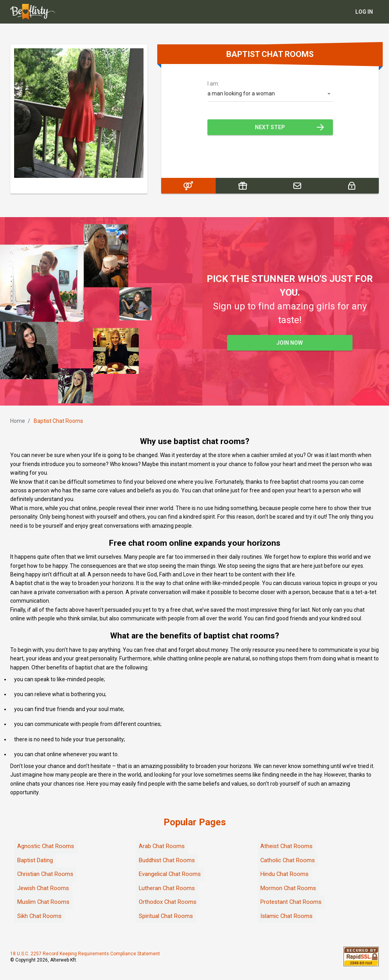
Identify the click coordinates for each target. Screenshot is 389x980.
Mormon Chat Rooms (288, 888)
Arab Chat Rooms (162, 846)
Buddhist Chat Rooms (167, 860)
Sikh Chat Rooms (40, 916)
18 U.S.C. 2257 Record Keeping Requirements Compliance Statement (85, 954)
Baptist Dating (35, 860)
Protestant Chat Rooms (291, 902)
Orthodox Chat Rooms (168, 902)
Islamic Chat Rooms (287, 916)
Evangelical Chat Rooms (170, 874)
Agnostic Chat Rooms (46, 846)
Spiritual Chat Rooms (166, 916)
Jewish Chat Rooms (43, 888)
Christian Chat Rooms (46, 874)
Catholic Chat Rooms (288, 860)
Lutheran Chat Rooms (167, 888)
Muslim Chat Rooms (44, 902)
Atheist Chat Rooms (287, 846)
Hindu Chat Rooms (285, 874)
